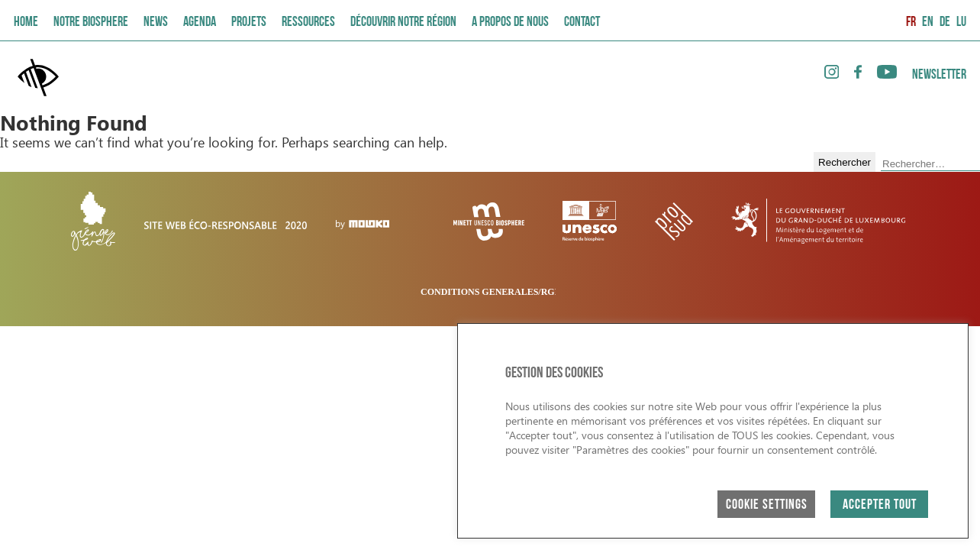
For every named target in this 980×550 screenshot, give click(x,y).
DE (945, 23)
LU (961, 23)
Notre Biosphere (91, 23)
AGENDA (200, 23)
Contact (582, 23)
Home (26, 23)
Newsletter (939, 75)
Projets (249, 23)
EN (928, 23)
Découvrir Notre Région (403, 23)
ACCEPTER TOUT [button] (880, 505)
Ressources (308, 23)
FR (911, 23)
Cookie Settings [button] (767, 505)
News (156, 23)
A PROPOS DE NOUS (510, 23)
